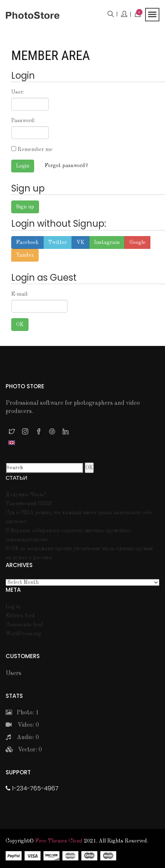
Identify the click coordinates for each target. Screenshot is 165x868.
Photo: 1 (22, 713)
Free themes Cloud (59, 841)
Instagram (107, 242)
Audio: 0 (22, 738)
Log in (13, 607)
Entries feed (20, 616)
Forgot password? (66, 166)
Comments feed (24, 625)
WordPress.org (23, 634)
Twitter (58, 242)
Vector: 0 (24, 750)
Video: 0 (22, 725)
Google (137, 242)
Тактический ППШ (29, 504)
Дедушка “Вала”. (27, 495)
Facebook (27, 242)
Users (13, 673)
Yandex (25, 255)
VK (80, 242)
